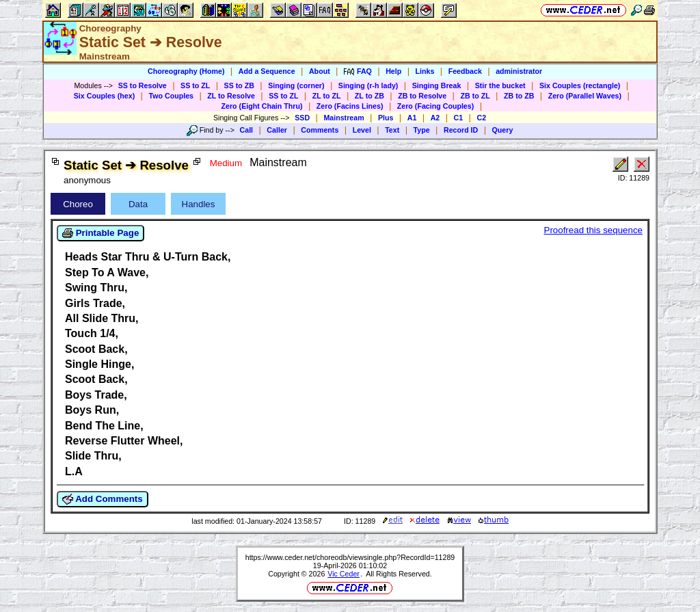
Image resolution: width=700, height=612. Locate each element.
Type (422, 130)
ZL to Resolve (231, 96)
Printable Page (100, 233)
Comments (320, 130)
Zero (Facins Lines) (350, 106)
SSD (302, 118)
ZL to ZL (327, 96)
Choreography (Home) (186, 71)
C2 (481, 118)
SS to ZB (239, 85)
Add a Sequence (267, 71)
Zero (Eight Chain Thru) (262, 106)
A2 (435, 118)
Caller (277, 130)
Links (425, 71)
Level (362, 130)
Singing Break (437, 85)
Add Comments (103, 499)
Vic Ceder (344, 574)
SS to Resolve (143, 85)
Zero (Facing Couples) (436, 106)
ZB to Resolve (422, 96)
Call (247, 130)
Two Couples (171, 96)
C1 (459, 118)
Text (392, 130)
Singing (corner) (296, 85)
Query (503, 130)
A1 (412, 118)
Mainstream (344, 118)
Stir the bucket (500, 85)
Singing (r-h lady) (368, 85)
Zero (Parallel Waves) (585, 96)
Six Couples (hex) (104, 96)
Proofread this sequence (593, 230)
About (320, 71)
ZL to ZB (369, 96)
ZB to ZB (519, 96)
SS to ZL (195, 85)
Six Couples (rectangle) (580, 85)
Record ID (461, 130)
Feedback (465, 71)
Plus (386, 118)
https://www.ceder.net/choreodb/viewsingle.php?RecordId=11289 (350, 557)
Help (393, 71)
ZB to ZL (475, 96)
